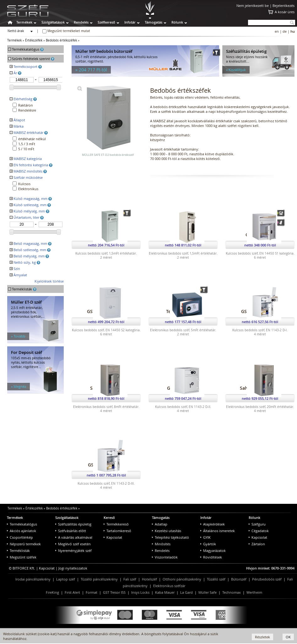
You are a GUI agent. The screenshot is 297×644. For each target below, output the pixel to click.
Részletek (262, 637)
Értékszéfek (34, 40)
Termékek (24, 22)
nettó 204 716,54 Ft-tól (106, 245)
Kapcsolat (113, 537)
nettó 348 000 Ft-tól (260, 245)
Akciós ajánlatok (22, 531)
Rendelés (81, 22)
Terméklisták (18, 550)
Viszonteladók (165, 557)
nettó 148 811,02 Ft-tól (183, 245)
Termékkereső (116, 524)
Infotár (130, 22)
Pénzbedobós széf (267, 579)
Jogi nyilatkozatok (73, 568)
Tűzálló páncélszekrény (99, 579)
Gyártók (208, 544)
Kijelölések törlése (49, 281)
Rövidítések (211, 557)
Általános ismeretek (218, 531)
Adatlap (160, 524)
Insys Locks (140, 592)
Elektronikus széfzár (169, 586)
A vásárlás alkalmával (74, 537)
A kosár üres (285, 12)
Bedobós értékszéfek (61, 40)
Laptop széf (66, 579)
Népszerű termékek (24, 544)
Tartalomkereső (117, 531)
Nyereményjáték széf (73, 550)
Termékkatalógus (22, 524)
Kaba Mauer (165, 592)
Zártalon (257, 544)
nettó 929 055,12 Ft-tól (260, 398)
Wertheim (254, 592)
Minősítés (161, 544)
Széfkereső (106, 22)
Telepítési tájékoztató (170, 537)
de (285, 31)
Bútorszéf (239, 579)
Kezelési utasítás (167, 531)
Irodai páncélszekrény (33, 579)
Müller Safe (208, 592)
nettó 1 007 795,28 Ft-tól (106, 475)
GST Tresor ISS (114, 592)
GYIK (205, 537)
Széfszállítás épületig (73, 524)
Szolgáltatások (53, 22)
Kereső (109, 517)
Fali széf (130, 579)
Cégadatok (259, 531)
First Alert (72, 592)
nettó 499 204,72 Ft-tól (106, 322)
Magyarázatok (213, 550)
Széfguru (257, 524)
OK (288, 637)
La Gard (186, 592)
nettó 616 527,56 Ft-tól (260, 322)
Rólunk (177, 22)
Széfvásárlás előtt (71, 531)
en (277, 31)
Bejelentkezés (283, 6)
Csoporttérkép (20, 537)
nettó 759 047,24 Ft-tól (183, 398)
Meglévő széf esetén (73, 544)
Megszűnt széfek (22, 557)
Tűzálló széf (216, 579)
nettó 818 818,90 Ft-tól (106, 398)
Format (92, 592)
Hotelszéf (149, 579)
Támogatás (154, 22)
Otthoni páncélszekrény (182, 579)
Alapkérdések (213, 524)
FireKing (52, 592)
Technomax (232, 592)
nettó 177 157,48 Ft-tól (183, 322)
